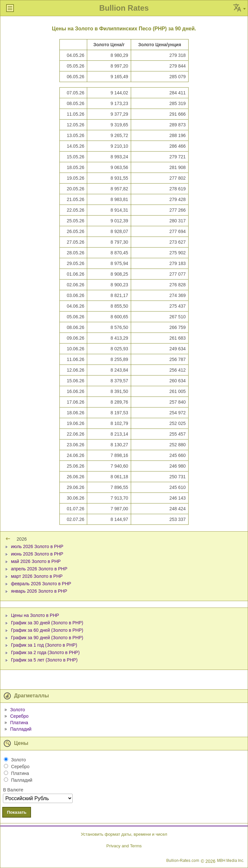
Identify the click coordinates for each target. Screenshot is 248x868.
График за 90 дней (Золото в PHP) (47, 638)
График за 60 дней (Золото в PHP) (47, 630)
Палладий (21, 729)
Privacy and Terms (124, 846)
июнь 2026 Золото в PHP (37, 554)
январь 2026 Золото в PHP (39, 591)
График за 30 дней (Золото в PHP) (47, 623)
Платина (19, 723)
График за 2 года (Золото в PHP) (45, 652)
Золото (17, 710)
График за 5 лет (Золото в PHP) (44, 660)
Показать (17, 812)
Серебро (19, 716)
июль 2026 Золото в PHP (37, 546)
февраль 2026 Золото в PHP (41, 584)
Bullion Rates (124, 8)
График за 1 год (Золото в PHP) (44, 645)
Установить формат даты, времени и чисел (124, 834)
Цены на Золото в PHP (35, 615)
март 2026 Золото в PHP (37, 576)
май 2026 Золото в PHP (36, 561)
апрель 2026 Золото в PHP (39, 569)
